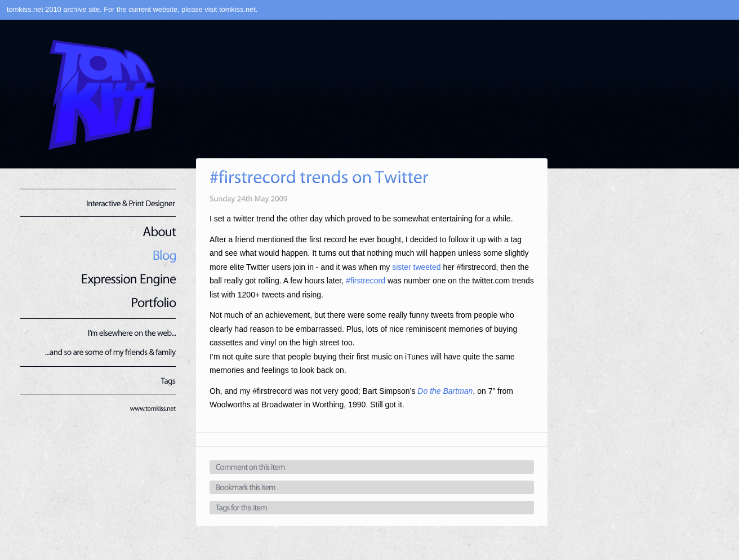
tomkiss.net (237, 9)
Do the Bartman (445, 391)
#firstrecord (366, 281)
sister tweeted (416, 267)
